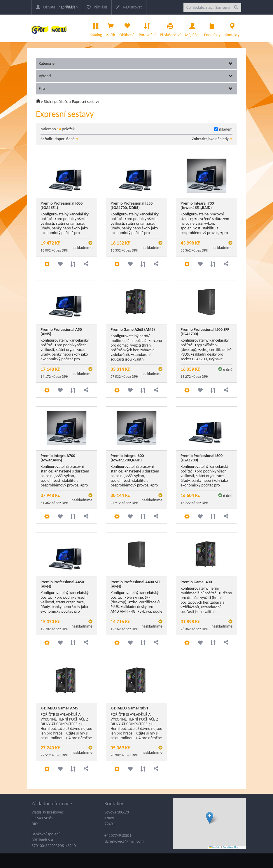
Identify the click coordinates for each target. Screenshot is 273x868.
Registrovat (129, 7)
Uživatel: (57, 7)
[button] (210, 818)
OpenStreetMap (231, 847)
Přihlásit (97, 7)
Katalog (96, 28)
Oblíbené (127, 28)
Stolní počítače (56, 102)
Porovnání (147, 28)
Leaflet (214, 847)
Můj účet (192, 28)
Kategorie (136, 63)
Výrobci (136, 76)
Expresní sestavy (86, 102)
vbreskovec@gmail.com (124, 841)
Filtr (136, 88)
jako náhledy (220, 139)
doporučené (66, 139)
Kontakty (232, 28)
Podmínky (212, 28)
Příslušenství (170, 28)
